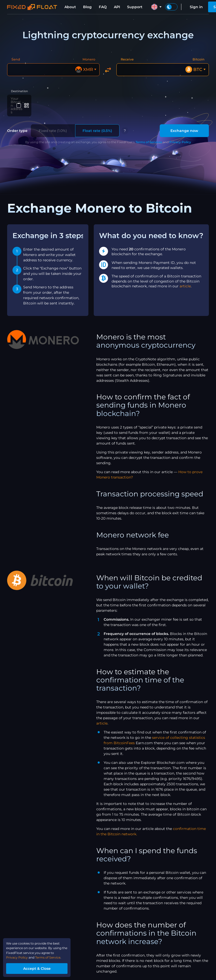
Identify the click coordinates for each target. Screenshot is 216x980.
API (117, 7)
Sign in (196, 7)
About (70, 7)
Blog (87, 7)
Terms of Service (56, 956)
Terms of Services (149, 133)
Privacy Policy (180, 133)
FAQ (103, 7)
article (185, 277)
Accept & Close (42, 967)
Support (135, 7)
